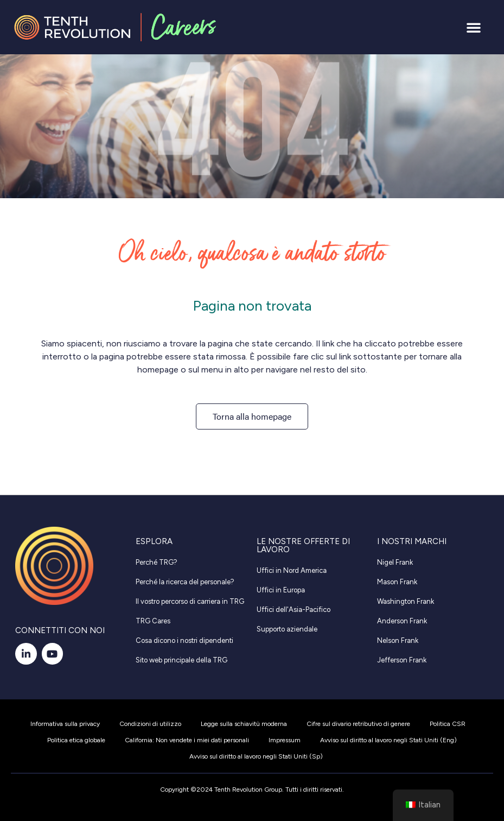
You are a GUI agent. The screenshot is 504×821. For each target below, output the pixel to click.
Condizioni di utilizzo (150, 724)
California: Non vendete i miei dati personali (187, 740)
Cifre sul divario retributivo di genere (358, 724)
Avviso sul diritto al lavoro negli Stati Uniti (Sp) (256, 756)
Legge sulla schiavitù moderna (244, 724)
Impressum (285, 740)
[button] (474, 27)
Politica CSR (448, 724)
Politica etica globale (76, 740)
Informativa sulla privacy (65, 724)
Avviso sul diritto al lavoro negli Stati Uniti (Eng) (388, 740)
